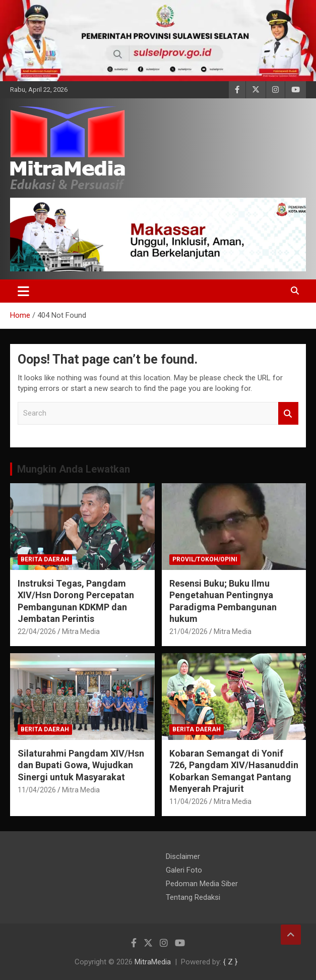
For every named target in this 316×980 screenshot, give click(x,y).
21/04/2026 (188, 631)
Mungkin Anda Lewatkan (74, 469)
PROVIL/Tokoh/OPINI (205, 559)
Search (288, 413)
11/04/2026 (37, 790)
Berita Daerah (45, 559)
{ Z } (230, 962)
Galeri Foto (184, 870)
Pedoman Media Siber (202, 884)
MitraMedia (153, 962)
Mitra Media (81, 631)
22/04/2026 (37, 631)
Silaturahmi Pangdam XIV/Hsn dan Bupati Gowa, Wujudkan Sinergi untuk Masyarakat (81, 765)
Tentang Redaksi (193, 897)
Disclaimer (183, 856)
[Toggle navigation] (23, 291)
